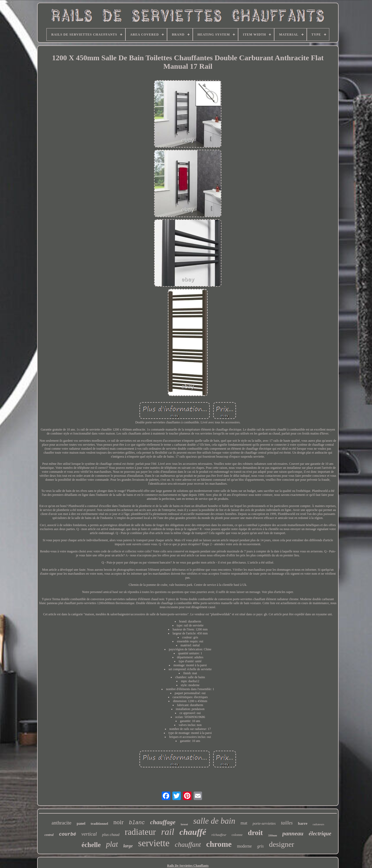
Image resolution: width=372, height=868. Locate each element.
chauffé (193, 832)
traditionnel (99, 824)
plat (112, 844)
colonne (237, 835)
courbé (67, 834)
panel (81, 824)
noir (119, 822)
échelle (91, 845)
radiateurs (318, 824)
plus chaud (111, 835)
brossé (184, 824)
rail (168, 832)
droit (255, 833)
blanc (137, 823)
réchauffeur (219, 835)
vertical (89, 834)
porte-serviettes (264, 824)
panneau (293, 833)
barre (303, 823)
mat (244, 823)
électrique (320, 833)
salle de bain (214, 821)
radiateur (140, 832)
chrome (219, 844)
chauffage (163, 822)
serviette (154, 843)
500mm (273, 835)
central (49, 835)
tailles (287, 823)
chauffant (188, 845)
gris (261, 846)
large (128, 846)
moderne (244, 846)
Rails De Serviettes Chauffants (188, 866)
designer (282, 844)
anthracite (61, 823)
